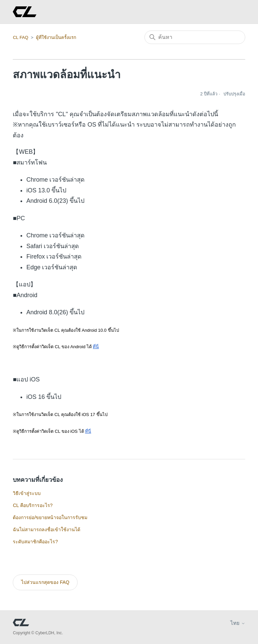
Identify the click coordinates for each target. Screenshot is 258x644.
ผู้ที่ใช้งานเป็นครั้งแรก (56, 37)
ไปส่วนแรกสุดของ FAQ (45, 582)
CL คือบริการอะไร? (33, 505)
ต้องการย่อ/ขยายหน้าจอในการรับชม (50, 517)
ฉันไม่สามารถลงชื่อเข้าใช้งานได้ (47, 530)
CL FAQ (20, 37)
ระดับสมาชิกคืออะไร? (35, 542)
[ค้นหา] (195, 37)
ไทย (238, 623)
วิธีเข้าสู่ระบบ (27, 493)
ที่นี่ (96, 347)
